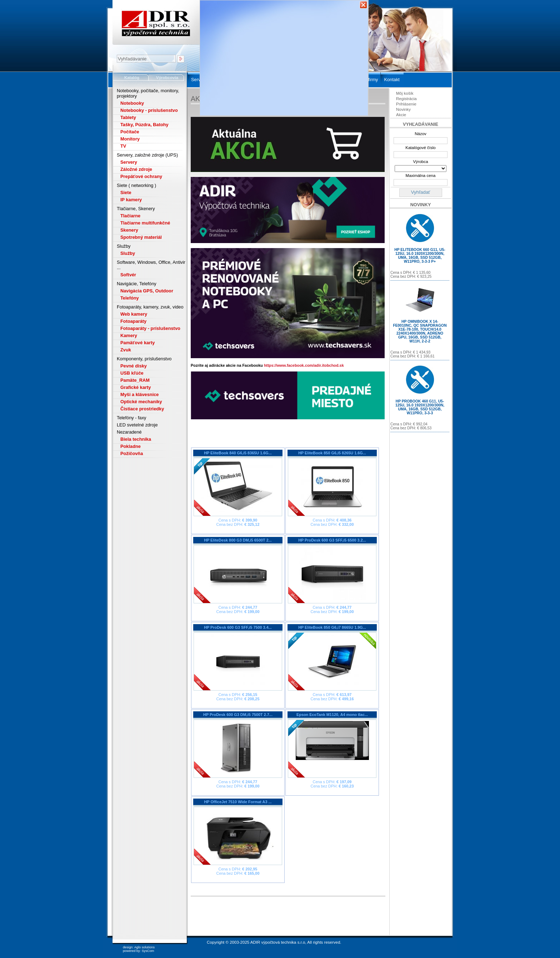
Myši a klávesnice (139, 394)
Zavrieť (363, 5)
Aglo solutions (144, 947)
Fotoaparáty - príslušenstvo (150, 328)
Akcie (401, 115)
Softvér (128, 275)
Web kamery (134, 314)
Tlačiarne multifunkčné (145, 223)
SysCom (148, 951)
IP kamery (131, 200)
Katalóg (132, 78)
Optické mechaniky (141, 402)
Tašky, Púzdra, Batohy (144, 125)
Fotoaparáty (133, 321)
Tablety (128, 117)
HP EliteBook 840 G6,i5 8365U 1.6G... (238, 453)
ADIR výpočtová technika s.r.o (278, 942)
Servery (129, 162)
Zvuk (126, 350)
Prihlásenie (406, 104)
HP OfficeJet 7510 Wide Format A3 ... (238, 802)
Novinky (403, 109)
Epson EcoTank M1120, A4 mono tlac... (332, 715)
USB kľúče (132, 373)
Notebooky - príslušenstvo (149, 110)
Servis (197, 80)
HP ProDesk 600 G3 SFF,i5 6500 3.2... (332, 540)
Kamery (129, 335)
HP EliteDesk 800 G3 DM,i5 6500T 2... (238, 540)
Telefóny (130, 298)
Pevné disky (134, 366)
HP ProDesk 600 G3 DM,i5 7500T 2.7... (238, 715)
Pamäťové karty (137, 343)
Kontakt (392, 80)
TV (123, 146)
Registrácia (406, 99)
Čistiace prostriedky (142, 409)
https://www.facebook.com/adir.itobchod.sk (304, 365)
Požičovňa (132, 453)
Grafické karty (136, 387)
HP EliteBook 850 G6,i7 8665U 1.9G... (332, 627)
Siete (126, 192)
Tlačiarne (130, 216)
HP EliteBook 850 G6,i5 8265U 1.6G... (332, 453)
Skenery (129, 230)
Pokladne (131, 446)
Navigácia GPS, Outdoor (147, 291)
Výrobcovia (167, 78)
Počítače (130, 132)
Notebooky (132, 103)
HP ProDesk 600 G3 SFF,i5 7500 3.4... (238, 627)
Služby (128, 253)
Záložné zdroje (136, 169)
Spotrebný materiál (141, 237)
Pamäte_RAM (135, 380)
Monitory (130, 139)
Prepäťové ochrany (141, 176)
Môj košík (405, 93)
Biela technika (136, 439)
